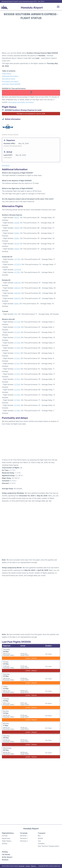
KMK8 (16, 304)
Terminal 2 (24, 838)
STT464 (17, 405)
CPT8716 (18, 270)
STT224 (17, 337)
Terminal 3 (24, 841)
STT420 (17, 374)
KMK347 (17, 288)
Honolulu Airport (32, 8)
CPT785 (17, 259)
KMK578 (17, 298)
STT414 (17, 364)
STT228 (17, 343)
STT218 (17, 332)
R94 (16, 314)
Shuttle (40, 838)
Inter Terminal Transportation (48, 846)
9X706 (17, 244)
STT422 (17, 379)
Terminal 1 (24, 836)
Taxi (39, 841)
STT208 (17, 327)
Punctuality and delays (10, 81)
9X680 (17, 233)
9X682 (17, 238)
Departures (6, 838)
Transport (42, 833)
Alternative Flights (9, 79)
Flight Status (7, 73)
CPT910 (17, 272)
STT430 (17, 390)
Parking (5, 852)
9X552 (17, 218)
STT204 (17, 322)
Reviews (5, 860)
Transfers (41, 844)
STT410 (17, 353)
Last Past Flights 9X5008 (11, 84)
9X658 (17, 228)
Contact (28, 866)
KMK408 (17, 293)
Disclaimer (22, 866)
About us (33, 866)
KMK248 (17, 283)
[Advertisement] (31, 36)
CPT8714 (18, 264)
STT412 (17, 358)
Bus (39, 836)
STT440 (17, 395)
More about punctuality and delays (21, 102)
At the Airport (7, 857)
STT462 (17, 400)
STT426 (17, 384)
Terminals (24, 833)
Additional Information (10, 76)
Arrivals (5, 836)
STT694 (17, 411)
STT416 (17, 369)
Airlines (5, 844)
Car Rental (6, 854)
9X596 (17, 223)
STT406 (17, 348)
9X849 (17, 249)
